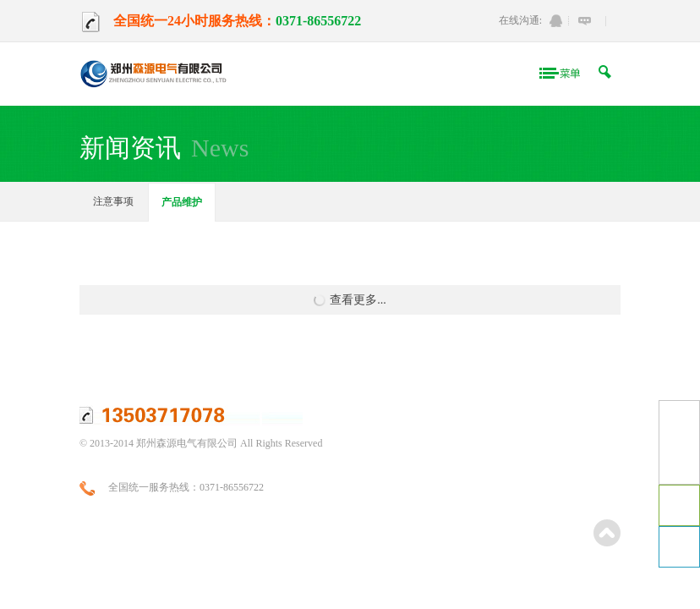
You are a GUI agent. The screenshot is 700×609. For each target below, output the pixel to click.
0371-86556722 (318, 21)
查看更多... (350, 300)
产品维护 (182, 202)
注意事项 (113, 201)
